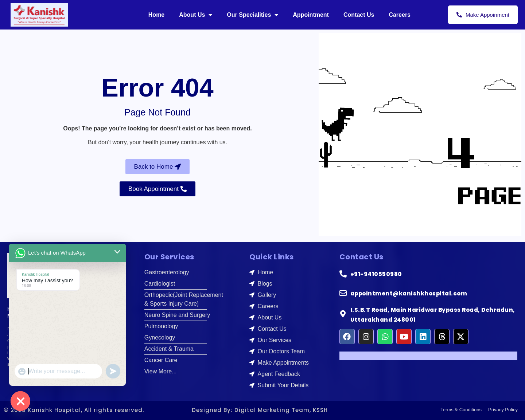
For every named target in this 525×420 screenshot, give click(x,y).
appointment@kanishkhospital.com (409, 293)
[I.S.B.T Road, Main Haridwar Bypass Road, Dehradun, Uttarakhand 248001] (343, 314)
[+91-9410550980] (343, 274)
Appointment (311, 15)
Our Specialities (252, 15)
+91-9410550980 (376, 274)
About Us (196, 15)
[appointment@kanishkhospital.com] (343, 293)
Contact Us (359, 15)
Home (156, 15)
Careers (400, 15)
